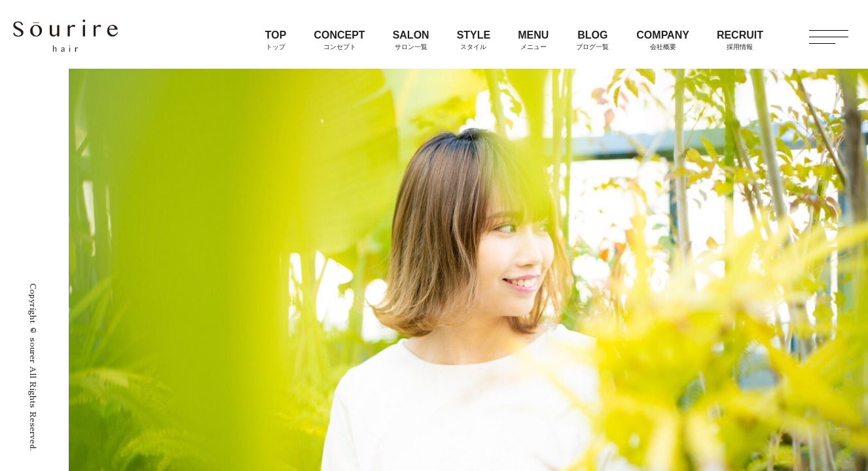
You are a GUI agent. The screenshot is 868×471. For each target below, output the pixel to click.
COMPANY (663, 40)
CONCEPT (339, 40)
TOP (276, 40)
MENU (533, 40)
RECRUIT (740, 40)
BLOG (592, 40)
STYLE (474, 40)
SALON (411, 40)
